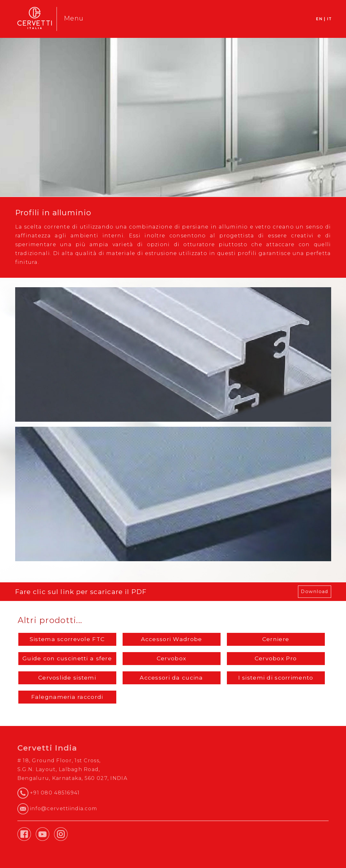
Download (314, 592)
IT (330, 19)
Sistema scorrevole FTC (67, 639)
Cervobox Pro (276, 658)
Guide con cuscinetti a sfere (67, 658)
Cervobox (171, 658)
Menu (74, 18)
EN (319, 19)
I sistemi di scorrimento (276, 678)
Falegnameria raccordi (67, 697)
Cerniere (276, 639)
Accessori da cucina (171, 678)
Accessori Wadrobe (172, 639)
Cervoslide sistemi (67, 678)
